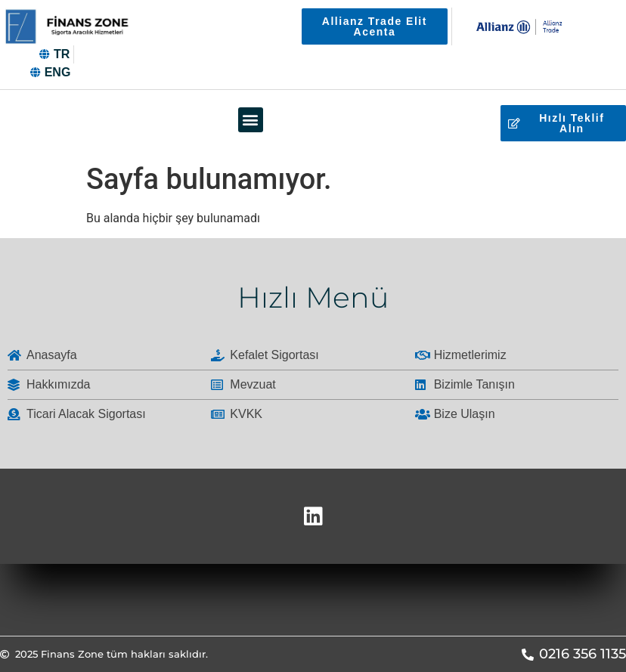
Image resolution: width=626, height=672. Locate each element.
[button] (251, 120)
